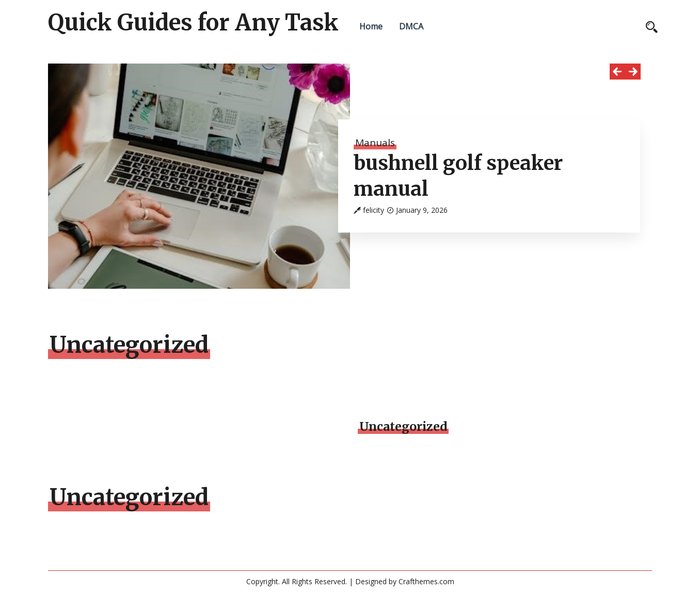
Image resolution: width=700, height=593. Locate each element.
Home (371, 26)
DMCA (411, 26)
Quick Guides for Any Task (193, 23)
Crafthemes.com (426, 581)
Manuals (375, 143)
